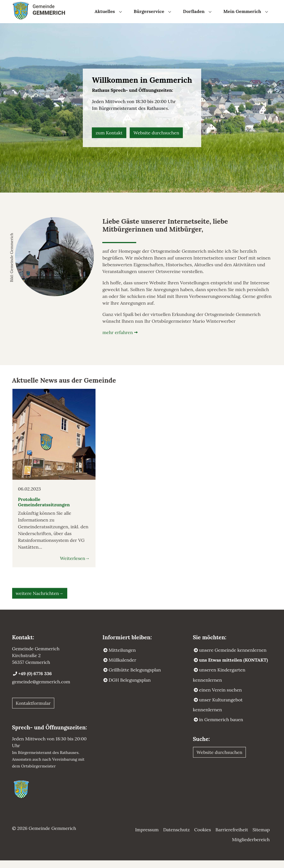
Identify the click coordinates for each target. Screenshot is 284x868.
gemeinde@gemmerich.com (41, 689)
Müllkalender (123, 668)
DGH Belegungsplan (130, 688)
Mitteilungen (122, 658)
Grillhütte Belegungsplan (135, 677)
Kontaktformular (33, 711)
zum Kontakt (109, 140)
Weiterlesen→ (75, 566)
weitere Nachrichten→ (40, 601)
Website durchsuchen (156, 140)
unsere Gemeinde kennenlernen (233, 658)
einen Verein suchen (221, 697)
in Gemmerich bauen (221, 727)
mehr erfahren (118, 340)
